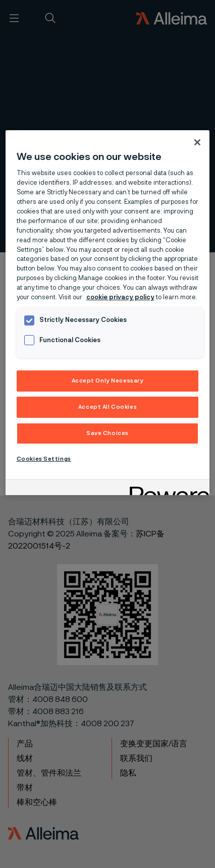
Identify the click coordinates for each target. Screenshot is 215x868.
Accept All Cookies (107, 407)
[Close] (197, 142)
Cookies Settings (44, 459)
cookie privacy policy (120, 297)
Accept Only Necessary (108, 381)
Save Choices (107, 433)
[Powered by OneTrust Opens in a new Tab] (166, 489)
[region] (108, 313)
